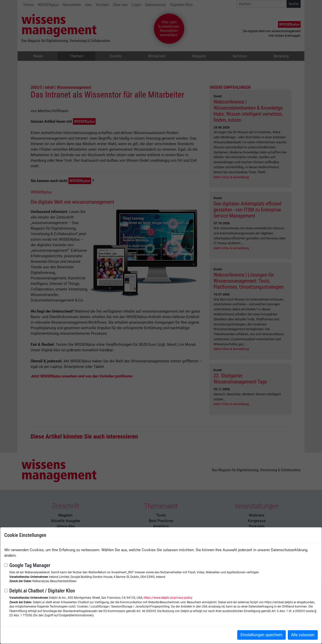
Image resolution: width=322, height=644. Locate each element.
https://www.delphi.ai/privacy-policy (168, 598)
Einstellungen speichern (261, 635)
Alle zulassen (303, 635)
